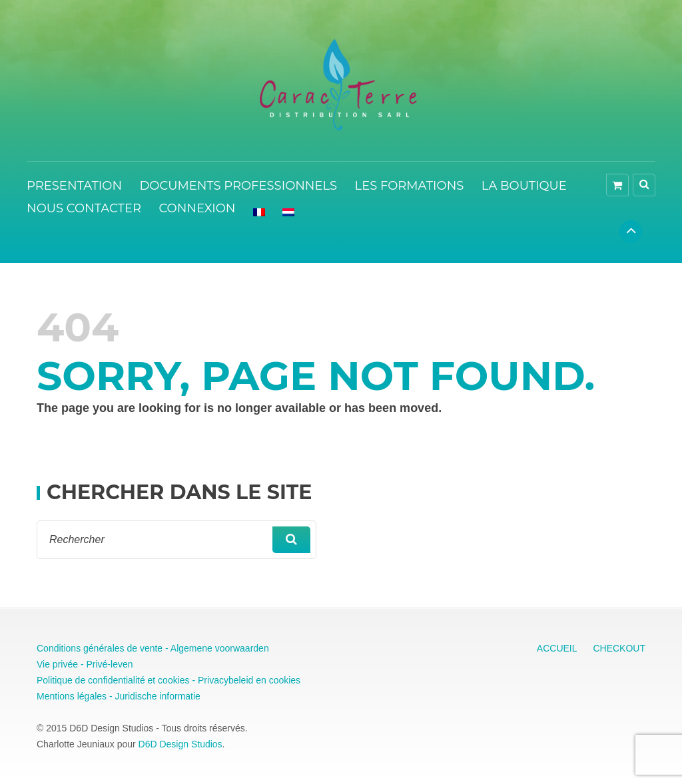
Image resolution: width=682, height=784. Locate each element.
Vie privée (57, 664)
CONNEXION (197, 208)
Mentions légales (72, 696)
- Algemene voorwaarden (216, 648)
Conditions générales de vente (100, 648)
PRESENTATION (74, 186)
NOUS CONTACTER (84, 208)
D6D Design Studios (180, 744)
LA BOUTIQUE (524, 186)
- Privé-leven (105, 664)
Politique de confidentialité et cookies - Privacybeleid (145, 680)
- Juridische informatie (154, 696)
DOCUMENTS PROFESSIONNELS (238, 186)
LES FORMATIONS (410, 186)
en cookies (277, 680)
